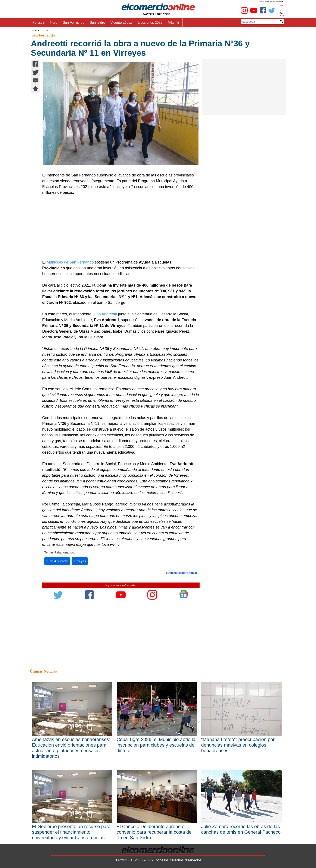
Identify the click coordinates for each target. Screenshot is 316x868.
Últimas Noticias (43, 671)
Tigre (54, 23)
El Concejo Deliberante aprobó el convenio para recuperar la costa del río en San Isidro (155, 832)
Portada (38, 23)
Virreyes (80, 561)
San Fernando (73, 23)
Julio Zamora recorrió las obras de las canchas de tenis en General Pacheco (241, 829)
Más (174, 23)
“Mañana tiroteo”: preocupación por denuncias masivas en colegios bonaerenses (238, 745)
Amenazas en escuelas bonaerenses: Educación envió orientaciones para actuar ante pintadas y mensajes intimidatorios (71, 748)
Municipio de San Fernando (71, 262)
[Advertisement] (119, 227)
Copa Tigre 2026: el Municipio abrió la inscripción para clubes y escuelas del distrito (156, 745)
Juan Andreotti (105, 314)
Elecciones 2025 (150, 23)
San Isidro (97, 23)
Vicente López (121, 23)
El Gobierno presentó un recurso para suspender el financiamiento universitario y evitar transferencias (71, 832)
